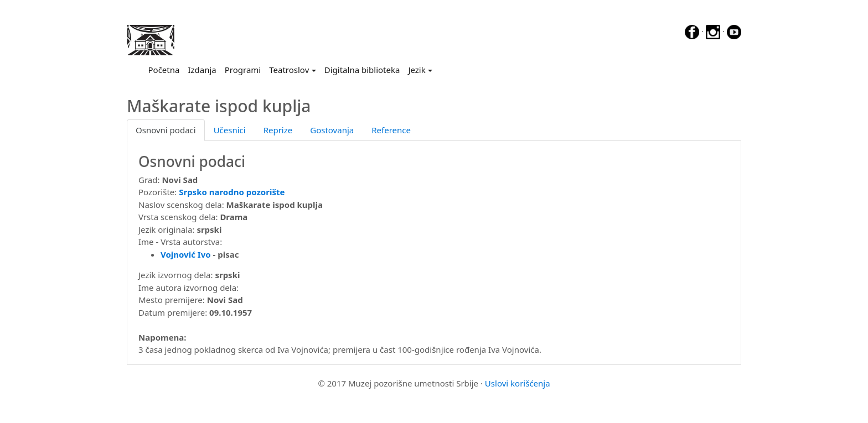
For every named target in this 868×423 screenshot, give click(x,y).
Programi (243, 70)
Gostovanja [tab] (332, 130)
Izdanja (202, 70)
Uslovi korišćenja (518, 383)
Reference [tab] (391, 130)
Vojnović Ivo (186, 254)
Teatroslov (289, 70)
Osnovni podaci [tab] (166, 130)
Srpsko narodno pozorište (232, 192)
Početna (166, 69)
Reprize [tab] (278, 130)
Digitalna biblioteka (362, 70)
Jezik (417, 70)
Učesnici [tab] (230, 130)
